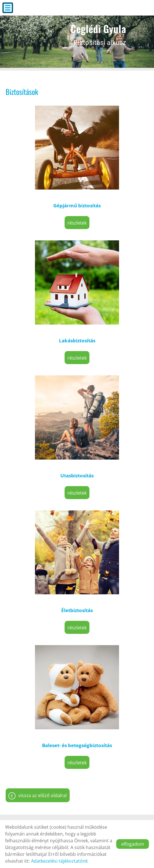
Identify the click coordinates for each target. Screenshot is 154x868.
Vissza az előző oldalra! (43, 795)
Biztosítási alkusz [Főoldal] (98, 34)
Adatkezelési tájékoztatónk (59, 861)
